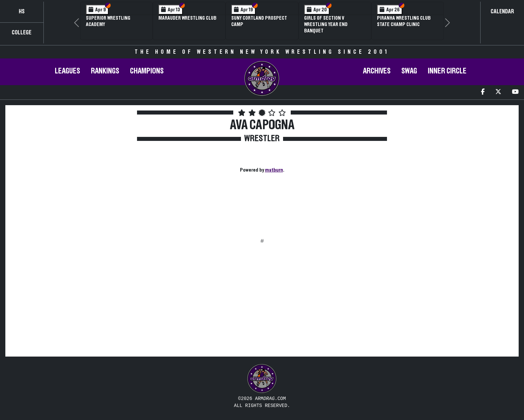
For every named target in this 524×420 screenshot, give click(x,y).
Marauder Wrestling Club (187, 18)
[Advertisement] (71, 173)
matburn (274, 170)
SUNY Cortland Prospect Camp (259, 21)
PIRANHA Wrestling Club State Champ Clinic (404, 21)
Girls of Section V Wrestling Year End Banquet (326, 24)
